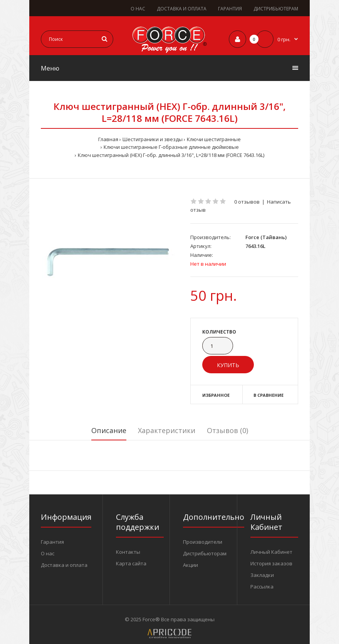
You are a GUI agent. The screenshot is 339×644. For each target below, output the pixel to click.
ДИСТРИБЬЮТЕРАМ (276, 9)
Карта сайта (131, 563)
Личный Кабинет (271, 552)
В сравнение (269, 395)
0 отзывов (247, 202)
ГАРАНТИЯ (230, 9)
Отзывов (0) (227, 430)
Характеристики (167, 430)
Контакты (128, 552)
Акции (190, 565)
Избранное (216, 395)
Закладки (262, 575)
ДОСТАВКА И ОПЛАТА (182, 9)
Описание (109, 430)
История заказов (271, 563)
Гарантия (52, 542)
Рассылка (262, 587)
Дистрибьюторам (205, 553)
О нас (48, 553)
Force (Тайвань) (266, 237)
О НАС (138, 9)
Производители (203, 542)
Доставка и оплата (64, 565)
